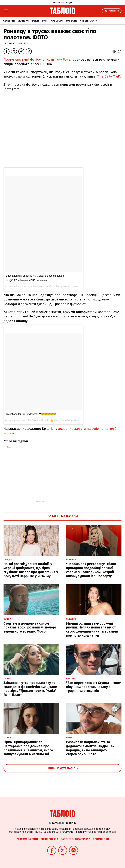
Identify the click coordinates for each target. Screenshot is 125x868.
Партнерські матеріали (75, 839)
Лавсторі (57, 21)
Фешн (35, 21)
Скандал (23, 21)
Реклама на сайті (27, 839)
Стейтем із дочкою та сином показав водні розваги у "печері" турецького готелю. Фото (30, 628)
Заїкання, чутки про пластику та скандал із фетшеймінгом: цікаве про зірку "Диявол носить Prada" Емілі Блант (30, 689)
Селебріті (9, 21)
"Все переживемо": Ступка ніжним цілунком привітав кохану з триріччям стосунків (94, 687)
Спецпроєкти (89, 21)
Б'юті (45, 21)
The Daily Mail (108, 76)
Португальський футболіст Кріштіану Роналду (40, 59)
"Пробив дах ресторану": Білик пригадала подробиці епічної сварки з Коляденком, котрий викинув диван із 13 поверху (91, 570)
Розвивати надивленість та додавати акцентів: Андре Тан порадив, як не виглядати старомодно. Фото (90, 748)
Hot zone (71, 21)
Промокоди (101, 839)
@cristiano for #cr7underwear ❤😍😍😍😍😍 (31, 414)
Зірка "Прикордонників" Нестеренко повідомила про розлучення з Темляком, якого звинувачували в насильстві (28, 748)
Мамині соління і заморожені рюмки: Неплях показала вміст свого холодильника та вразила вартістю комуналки (92, 629)
